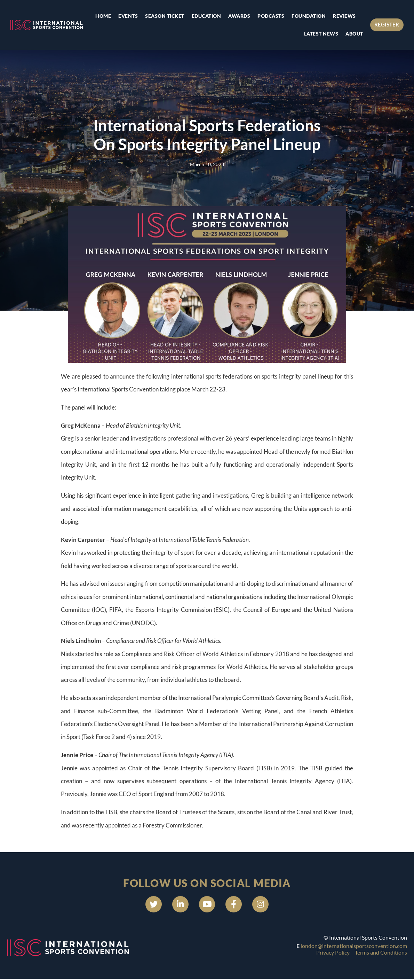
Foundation (308, 16)
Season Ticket (164, 16)
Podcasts (270, 16)
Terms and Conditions (381, 953)
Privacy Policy (333, 953)
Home (102, 16)
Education (206, 16)
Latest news (321, 34)
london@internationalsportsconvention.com (354, 947)
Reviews (344, 16)
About (354, 34)
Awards (238, 16)
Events (127, 16)
